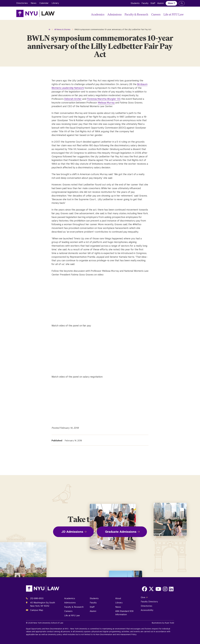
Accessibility (147, 610)
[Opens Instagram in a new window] (165, 589)
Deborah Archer (73, 99)
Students (135, 3)
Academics (98, 14)
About (118, 598)
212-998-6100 (37, 598)
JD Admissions (72, 532)
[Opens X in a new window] (151, 589)
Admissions (114, 14)
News (34, 3)
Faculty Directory (149, 602)
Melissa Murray (106, 103)
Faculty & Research (136, 14)
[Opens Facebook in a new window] (145, 589)
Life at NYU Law (174, 14)
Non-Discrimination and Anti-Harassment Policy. (116, 634)
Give (170, 3)
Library (55, 3)
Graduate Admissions (121, 532)
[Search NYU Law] (182, 3)
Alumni (160, 3)
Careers (156, 14)
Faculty (145, 3)
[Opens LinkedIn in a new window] (171, 589)
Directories (22, 3)
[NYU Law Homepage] (35, 13)
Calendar (44, 3)
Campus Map (37, 610)
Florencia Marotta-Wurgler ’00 (104, 99)
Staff (153, 3)
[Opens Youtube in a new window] (158, 589)
